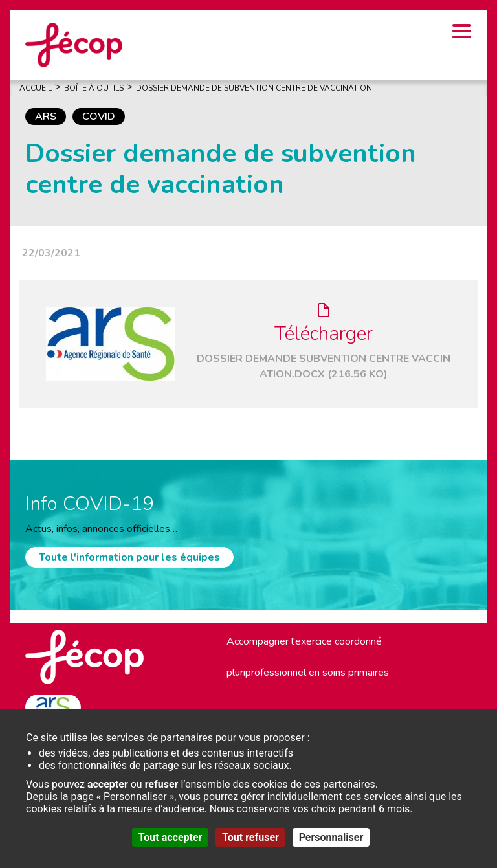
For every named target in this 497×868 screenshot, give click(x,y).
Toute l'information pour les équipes (129, 557)
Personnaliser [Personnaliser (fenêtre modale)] (331, 837)
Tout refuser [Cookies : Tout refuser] (250, 837)
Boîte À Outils (94, 88)
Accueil (36, 88)
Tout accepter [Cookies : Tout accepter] (171, 837)
